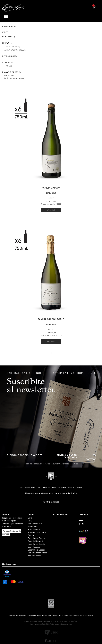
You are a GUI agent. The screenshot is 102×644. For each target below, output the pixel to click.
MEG (30, 521)
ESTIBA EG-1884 (10, 56)
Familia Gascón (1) (12, 47)
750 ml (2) (8, 66)
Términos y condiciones (13, 524)
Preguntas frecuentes (12, 518)
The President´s (35, 524)
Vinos (5, 32)
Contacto (6, 527)
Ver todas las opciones (14, 78)
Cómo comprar (9, 521)
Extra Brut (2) (8, 37)
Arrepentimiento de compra (11, 532)
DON (30, 518)
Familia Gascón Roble (37, 553)
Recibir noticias (51, 502)
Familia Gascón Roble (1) (15, 50)
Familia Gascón (34, 556)
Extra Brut (51, 193)
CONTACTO (84, 515)
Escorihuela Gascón (37, 550)
